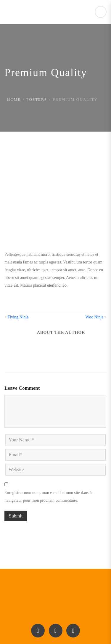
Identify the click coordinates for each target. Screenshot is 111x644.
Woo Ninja (95, 317)
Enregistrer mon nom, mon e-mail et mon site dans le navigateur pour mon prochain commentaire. (49, 497)
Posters (37, 99)
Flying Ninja (18, 317)
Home (14, 99)
